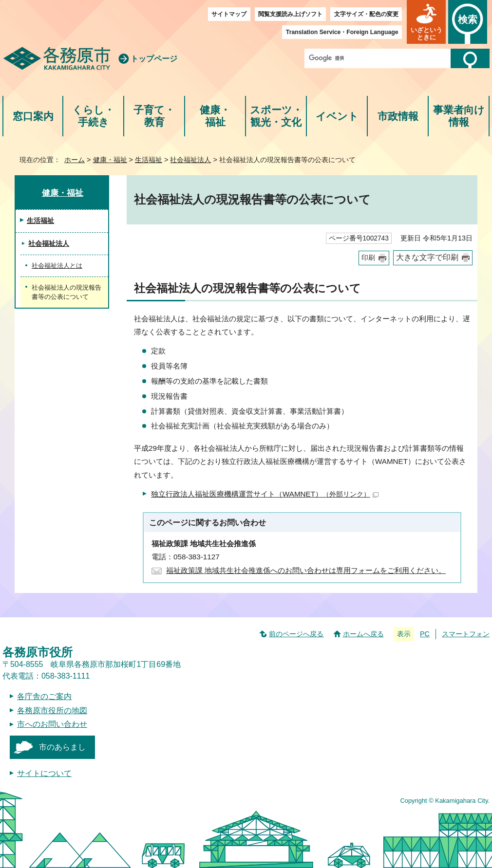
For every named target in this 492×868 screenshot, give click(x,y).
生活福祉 (149, 160)
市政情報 (398, 116)
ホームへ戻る (363, 634)
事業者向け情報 (459, 116)
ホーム (75, 160)
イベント (337, 116)
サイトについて (44, 773)
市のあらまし (62, 747)
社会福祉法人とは (57, 266)
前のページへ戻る (296, 634)
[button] (426, 22)
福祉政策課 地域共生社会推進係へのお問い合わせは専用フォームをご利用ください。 (306, 570)
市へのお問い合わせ (52, 724)
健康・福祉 (215, 116)
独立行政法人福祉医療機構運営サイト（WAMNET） (265, 494)
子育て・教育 (154, 116)
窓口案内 (33, 116)
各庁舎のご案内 (44, 696)
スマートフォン (466, 634)
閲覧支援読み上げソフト (290, 14)
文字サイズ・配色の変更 (366, 14)
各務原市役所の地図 (52, 711)
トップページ (154, 59)
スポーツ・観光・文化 (276, 116)
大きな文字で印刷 (427, 257)
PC (425, 634)
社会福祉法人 (190, 160)
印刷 (368, 258)
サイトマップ (229, 14)
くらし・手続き (93, 116)
